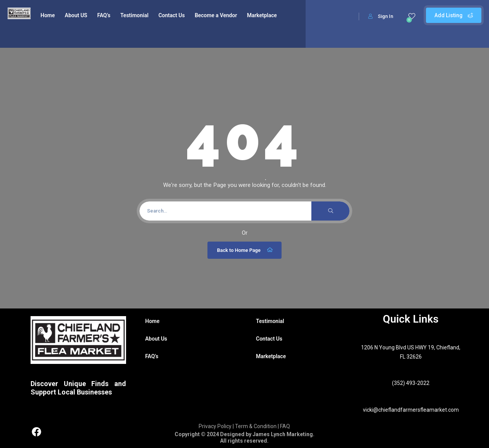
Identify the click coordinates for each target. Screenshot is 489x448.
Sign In (381, 16)
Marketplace (262, 15)
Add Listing (454, 15)
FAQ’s (104, 15)
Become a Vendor (216, 15)
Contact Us (172, 15)
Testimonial (134, 15)
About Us (156, 339)
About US (76, 15)
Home (48, 15)
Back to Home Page (245, 250)
